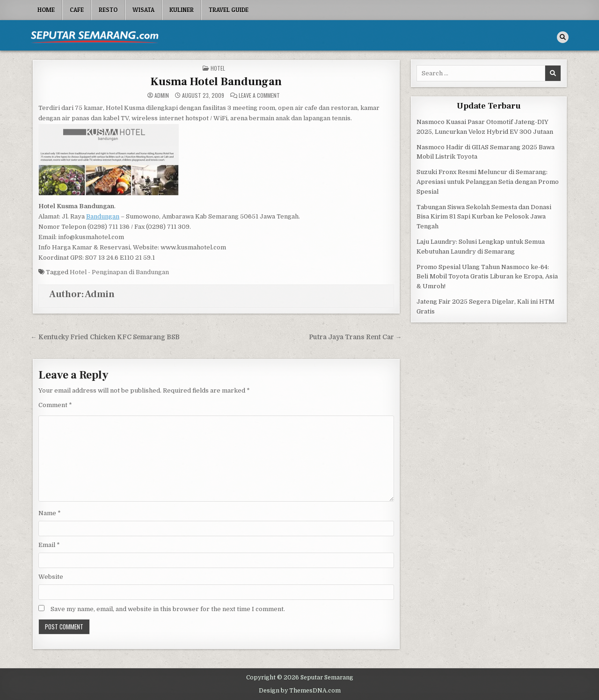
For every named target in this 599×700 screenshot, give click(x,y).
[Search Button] (563, 37)
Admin (162, 95)
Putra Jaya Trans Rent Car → (355, 337)
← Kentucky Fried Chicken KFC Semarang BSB (105, 337)
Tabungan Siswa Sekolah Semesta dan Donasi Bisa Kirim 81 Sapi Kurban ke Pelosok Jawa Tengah (484, 217)
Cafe (77, 10)
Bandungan (103, 216)
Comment (55, 405)
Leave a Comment (259, 95)
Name (50, 513)
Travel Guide (229, 10)
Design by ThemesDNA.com (300, 691)
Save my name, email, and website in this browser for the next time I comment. (168, 609)
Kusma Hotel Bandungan (216, 82)
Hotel (218, 68)
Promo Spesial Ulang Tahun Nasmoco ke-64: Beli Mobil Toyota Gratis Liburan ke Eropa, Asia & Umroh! (487, 277)
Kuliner (182, 10)
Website (51, 577)
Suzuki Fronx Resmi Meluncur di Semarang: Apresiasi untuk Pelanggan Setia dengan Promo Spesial (488, 182)
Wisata (143, 10)
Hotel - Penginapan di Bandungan (119, 272)
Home (46, 10)
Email (49, 545)
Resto (108, 10)
